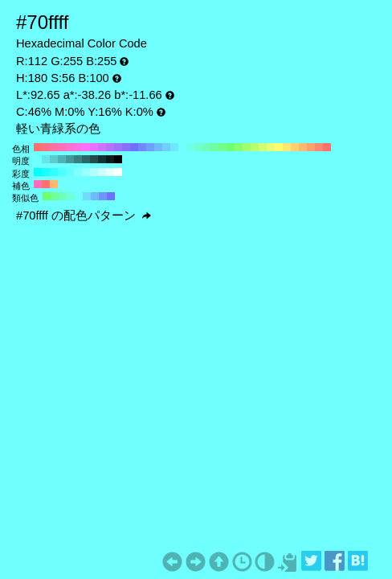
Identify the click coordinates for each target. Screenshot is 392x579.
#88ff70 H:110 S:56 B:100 (239, 147)
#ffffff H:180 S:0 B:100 (118, 172)
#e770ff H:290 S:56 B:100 (94, 147)
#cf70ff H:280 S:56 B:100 (102, 147)
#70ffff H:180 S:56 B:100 (182, 147)
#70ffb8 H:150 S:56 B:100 (206, 147)
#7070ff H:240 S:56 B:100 (134, 147)
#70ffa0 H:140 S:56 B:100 (214, 147)
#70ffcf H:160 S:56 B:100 (198, 147)
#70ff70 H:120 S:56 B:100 (231, 147)
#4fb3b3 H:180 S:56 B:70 (62, 159)
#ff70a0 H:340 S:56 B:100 (54, 147)
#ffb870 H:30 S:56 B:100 (303, 147)
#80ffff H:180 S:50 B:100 (78, 172)
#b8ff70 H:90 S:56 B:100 (255, 147)
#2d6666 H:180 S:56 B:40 (86, 159)
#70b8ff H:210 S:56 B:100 (158, 147)
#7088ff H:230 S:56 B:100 (142, 147)
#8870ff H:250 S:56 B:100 (126, 147)
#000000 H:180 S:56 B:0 (118, 159)
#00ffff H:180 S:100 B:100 (38, 172)
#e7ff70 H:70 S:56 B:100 (271, 147)
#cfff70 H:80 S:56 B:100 (263, 147)
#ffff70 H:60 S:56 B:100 (279, 147)
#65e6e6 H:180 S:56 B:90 (46, 159)
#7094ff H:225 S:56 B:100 (103, 196)
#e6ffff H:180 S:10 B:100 (110, 172)
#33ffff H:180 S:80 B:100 (54, 172)
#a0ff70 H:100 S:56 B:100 (247, 147)
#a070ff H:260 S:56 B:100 (118, 147)
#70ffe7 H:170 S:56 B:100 (190, 147)
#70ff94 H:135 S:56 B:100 (55, 196)
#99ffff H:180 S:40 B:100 (86, 172)
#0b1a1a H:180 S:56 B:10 (110, 159)
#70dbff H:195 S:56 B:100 (87, 196)
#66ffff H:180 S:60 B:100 (70, 172)
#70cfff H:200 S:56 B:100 (166, 147)
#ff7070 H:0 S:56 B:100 (327, 147)
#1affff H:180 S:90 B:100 (46, 172)
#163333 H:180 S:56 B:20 (102, 159)
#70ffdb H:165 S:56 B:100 (71, 196)
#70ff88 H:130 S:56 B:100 (223, 147)
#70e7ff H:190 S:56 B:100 (174, 147)
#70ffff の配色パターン (84, 216)
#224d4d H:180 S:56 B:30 (94, 159)
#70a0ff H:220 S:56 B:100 (150, 147)
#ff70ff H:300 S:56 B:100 (86, 147)
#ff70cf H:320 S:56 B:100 (70, 147)
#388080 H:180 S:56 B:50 (78, 159)
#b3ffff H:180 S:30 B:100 (94, 172)
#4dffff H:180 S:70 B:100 (62, 172)
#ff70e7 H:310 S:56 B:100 (78, 147)
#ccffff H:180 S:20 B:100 (102, 172)
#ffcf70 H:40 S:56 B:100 (295, 147)
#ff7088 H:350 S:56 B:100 (46, 147)
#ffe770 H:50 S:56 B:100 (287, 147)
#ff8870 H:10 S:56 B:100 (319, 147)
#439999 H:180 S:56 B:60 (70, 159)
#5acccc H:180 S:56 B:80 (54, 159)
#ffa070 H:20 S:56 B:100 (311, 147)
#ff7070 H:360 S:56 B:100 (38, 147)
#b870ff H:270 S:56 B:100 (110, 147)
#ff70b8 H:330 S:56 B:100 (62, 147)
